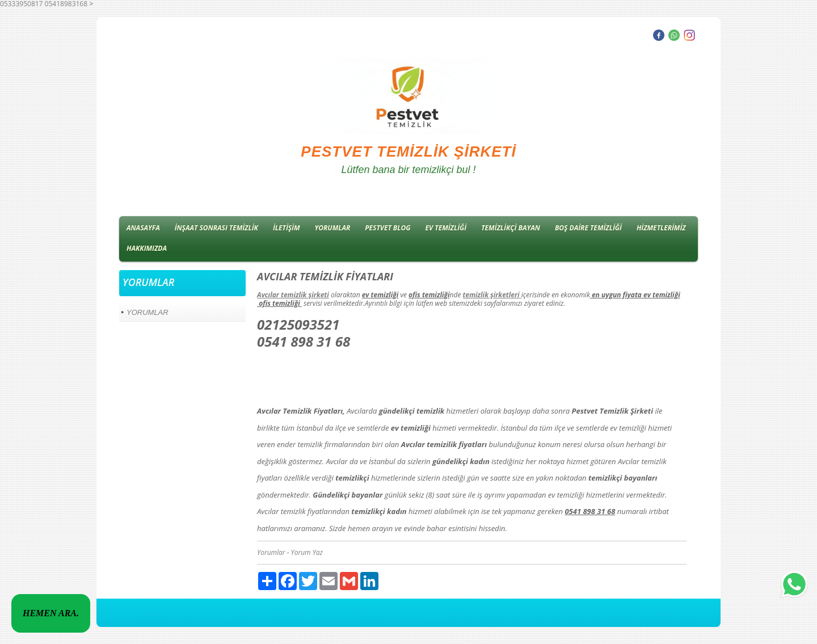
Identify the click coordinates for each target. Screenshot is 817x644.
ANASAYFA (143, 228)
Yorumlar (271, 552)
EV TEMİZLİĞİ (446, 228)
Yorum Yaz (307, 552)
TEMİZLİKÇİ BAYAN (511, 228)
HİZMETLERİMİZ (661, 228)
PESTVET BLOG (388, 228)
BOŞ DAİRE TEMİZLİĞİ (588, 228)
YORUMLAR (333, 228)
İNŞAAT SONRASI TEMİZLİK (216, 228)
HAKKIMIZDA (147, 248)
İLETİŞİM (287, 228)
